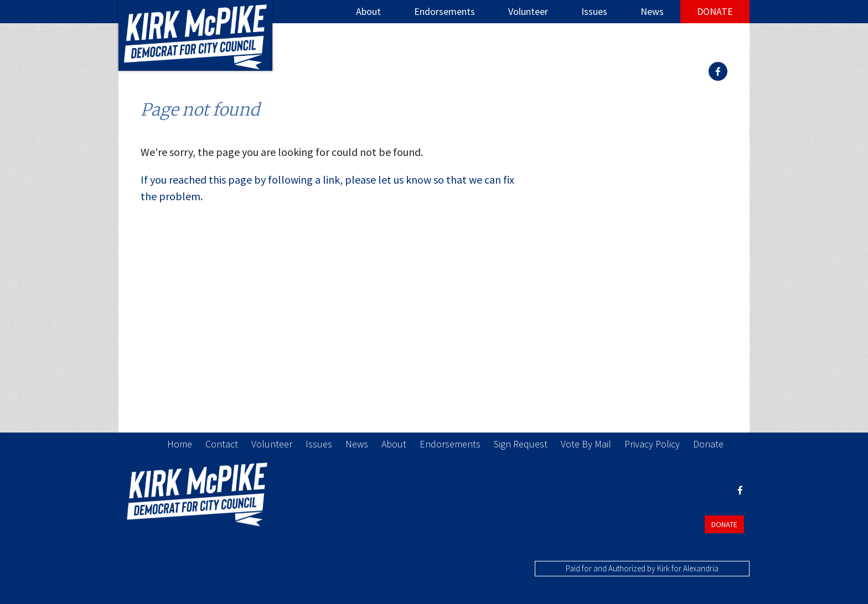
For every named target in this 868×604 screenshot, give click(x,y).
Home (180, 444)
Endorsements (445, 11)
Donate (715, 11)
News (652, 11)
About (368, 11)
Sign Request (521, 444)
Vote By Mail (586, 444)
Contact (222, 444)
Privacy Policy (652, 444)
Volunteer (528, 11)
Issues (594, 11)
